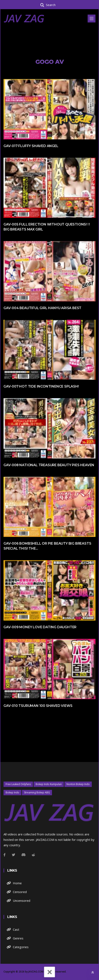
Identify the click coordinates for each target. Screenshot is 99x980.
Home (17, 883)
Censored (20, 892)
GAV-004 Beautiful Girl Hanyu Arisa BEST (42, 308)
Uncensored (22, 901)
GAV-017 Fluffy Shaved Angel (31, 146)
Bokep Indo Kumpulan (49, 784)
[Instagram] (23, 855)
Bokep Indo (12, 792)
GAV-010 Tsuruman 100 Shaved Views (38, 706)
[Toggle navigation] (92, 19)
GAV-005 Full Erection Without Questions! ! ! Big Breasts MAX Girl (47, 227)
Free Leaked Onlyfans (18, 784)
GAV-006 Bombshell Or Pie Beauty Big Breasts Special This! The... (47, 546)
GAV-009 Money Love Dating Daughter (40, 627)
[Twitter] (13, 855)
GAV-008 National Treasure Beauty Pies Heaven (49, 465)
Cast (16, 929)
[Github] (33, 855)
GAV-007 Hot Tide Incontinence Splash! (41, 386)
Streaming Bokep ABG (37, 792)
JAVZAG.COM (36, 972)
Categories (21, 947)
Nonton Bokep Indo (78, 784)
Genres (18, 938)
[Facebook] (5, 855)
